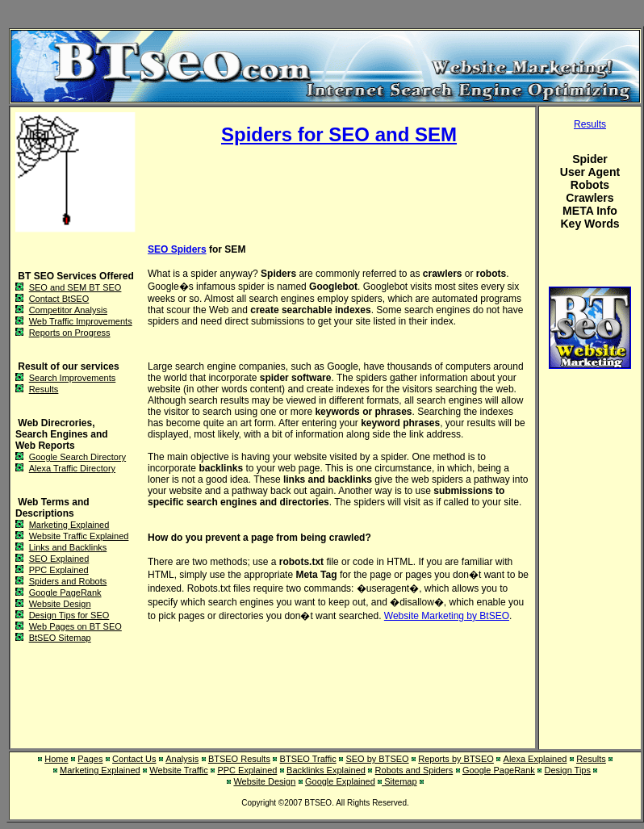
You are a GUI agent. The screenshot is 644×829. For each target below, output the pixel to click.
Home (56, 759)
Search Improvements (73, 378)
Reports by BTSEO (456, 759)
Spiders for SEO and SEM (339, 134)
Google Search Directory (77, 457)
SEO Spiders (177, 249)
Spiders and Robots (68, 581)
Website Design (60, 604)
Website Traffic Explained (79, 536)
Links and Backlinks (68, 547)
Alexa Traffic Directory (72, 468)
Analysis (182, 759)
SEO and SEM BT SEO (75, 287)
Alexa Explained (535, 759)
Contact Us (134, 759)
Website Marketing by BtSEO (447, 616)
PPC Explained (59, 570)
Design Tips (568, 770)
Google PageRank (65, 592)
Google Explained (340, 781)
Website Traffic (178, 770)
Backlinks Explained (326, 770)
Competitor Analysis (68, 310)
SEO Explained (59, 559)
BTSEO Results (239, 759)
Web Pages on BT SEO (75, 626)
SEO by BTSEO (377, 759)
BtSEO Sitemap (60, 638)
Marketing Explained (69, 525)
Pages (90, 759)
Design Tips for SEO (69, 615)
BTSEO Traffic (308, 759)
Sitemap (399, 781)
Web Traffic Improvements (81, 321)
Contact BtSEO (59, 299)
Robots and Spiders (414, 770)
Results (44, 389)
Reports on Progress (70, 333)
